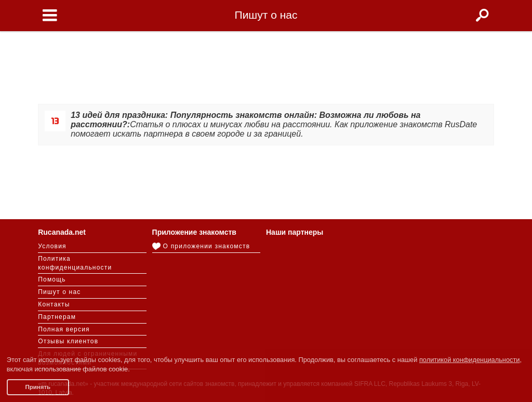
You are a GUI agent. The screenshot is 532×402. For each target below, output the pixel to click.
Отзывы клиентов (68, 341)
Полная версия (64, 329)
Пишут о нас (59, 292)
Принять (38, 387)
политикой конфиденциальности (470, 360)
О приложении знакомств (201, 246)
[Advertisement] (266, 63)
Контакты (54, 304)
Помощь (52, 279)
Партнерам (57, 317)
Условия (52, 246)
